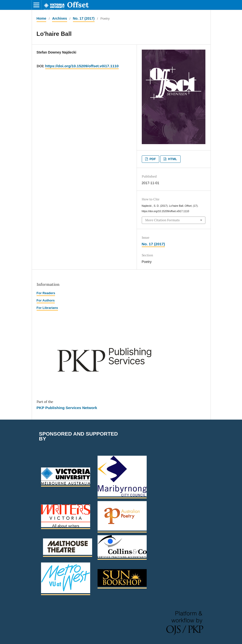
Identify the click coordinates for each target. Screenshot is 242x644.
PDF (152, 159)
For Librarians (47, 308)
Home (42, 18)
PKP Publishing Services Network (67, 408)
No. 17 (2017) (84, 18)
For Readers (46, 293)
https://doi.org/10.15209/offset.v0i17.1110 (82, 66)
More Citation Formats (162, 220)
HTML (172, 159)
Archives (59, 18)
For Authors (46, 300)
